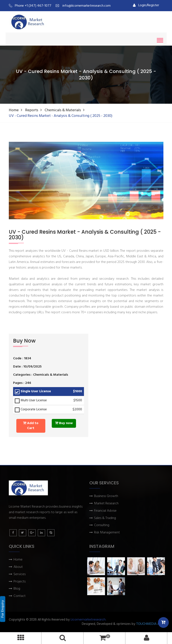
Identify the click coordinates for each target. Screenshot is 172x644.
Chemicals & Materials (63, 110)
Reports (32, 110)
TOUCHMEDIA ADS (150, 624)
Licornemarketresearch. (88, 619)
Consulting (102, 525)
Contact (20, 596)
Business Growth (106, 496)
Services (20, 574)
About (18, 567)
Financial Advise (105, 511)
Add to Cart (31, 426)
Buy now (64, 423)
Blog (17, 589)
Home (14, 110)
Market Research (106, 504)
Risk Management (107, 533)
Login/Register (146, 5)
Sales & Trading (105, 518)
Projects (20, 582)
